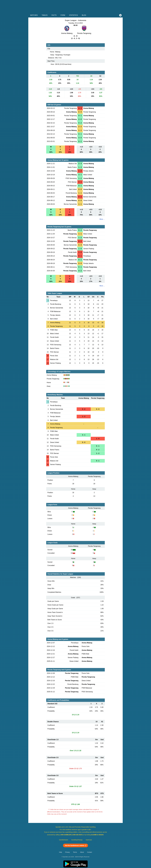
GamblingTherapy (77, 840)
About (82, 852)
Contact (90, 852)
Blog (84, 15)
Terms (75, 852)
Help (60, 852)
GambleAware (64, 840)
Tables (45, 15)
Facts (54, 15)
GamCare (89, 840)
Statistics (73, 15)
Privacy (68, 852)
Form (63, 15)
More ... (102, 219)
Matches (34, 15)
